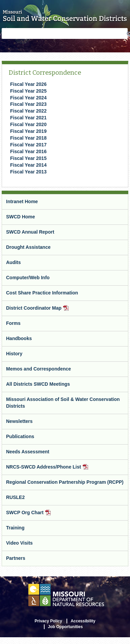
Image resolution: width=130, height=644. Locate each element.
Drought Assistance (28, 247)
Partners (16, 558)
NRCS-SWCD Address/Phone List (56, 469)
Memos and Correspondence (38, 369)
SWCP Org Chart (37, 515)
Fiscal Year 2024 (28, 98)
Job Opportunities (65, 627)
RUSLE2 (15, 497)
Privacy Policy (48, 621)
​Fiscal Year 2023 (28, 104)
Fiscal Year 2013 (28, 172)
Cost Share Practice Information (42, 293)
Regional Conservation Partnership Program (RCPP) (65, 482)
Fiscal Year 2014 (28, 165)
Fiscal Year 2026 (28, 84)
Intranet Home (22, 201)
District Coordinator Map (46, 311)
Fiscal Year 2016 (28, 151)
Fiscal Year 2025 (28, 91)
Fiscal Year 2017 (28, 145)
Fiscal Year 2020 (28, 124)
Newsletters (19, 421)
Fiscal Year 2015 (28, 158)
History (14, 354)
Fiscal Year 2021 (28, 118)
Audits (14, 262)
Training (15, 528)
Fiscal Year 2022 (28, 111)
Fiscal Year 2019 (28, 131)
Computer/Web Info (28, 278)
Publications (20, 436)
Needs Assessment (28, 452)
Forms (13, 323)
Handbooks (19, 338)
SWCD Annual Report (30, 232)
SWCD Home (21, 217)
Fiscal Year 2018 (28, 138)
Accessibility (83, 621)
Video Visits (19, 543)
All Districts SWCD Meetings (38, 384)
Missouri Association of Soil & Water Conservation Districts (63, 403)
